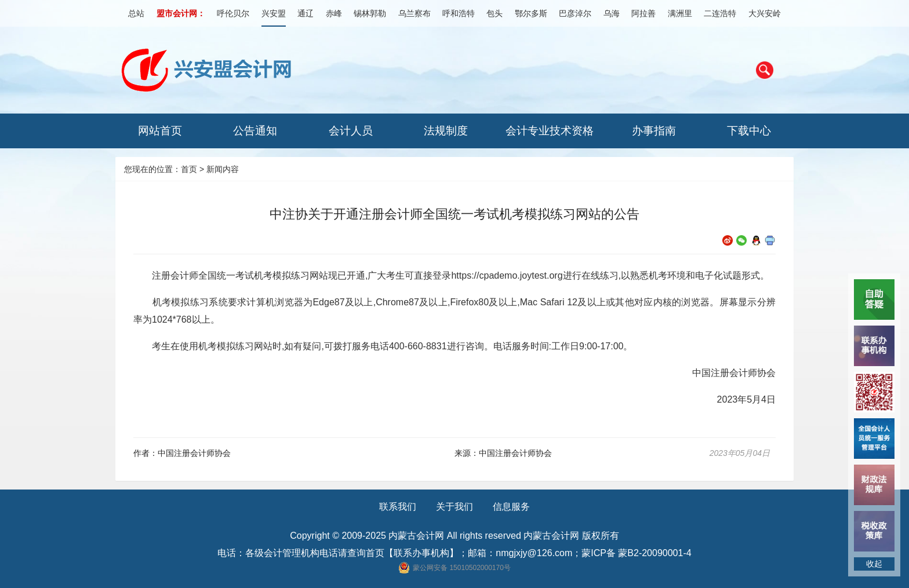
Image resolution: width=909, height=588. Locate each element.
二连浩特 (720, 13)
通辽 (306, 13)
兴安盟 (274, 13)
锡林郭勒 (370, 13)
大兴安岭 (765, 13)
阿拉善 (643, 13)
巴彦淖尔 (575, 13)
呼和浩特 (459, 13)
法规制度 (446, 131)
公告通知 (255, 131)
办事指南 (654, 131)
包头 (495, 13)
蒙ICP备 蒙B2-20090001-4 (636, 553)
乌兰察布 (414, 13)
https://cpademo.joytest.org (507, 275)
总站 (136, 13)
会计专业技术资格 (550, 131)
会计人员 (351, 131)
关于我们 (454, 507)
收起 (874, 564)
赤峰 (334, 13)
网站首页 (160, 131)
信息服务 (511, 507)
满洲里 (680, 13)
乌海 (612, 13)
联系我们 (398, 507)
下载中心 (749, 131)
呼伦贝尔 (233, 13)
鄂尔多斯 (531, 13)
